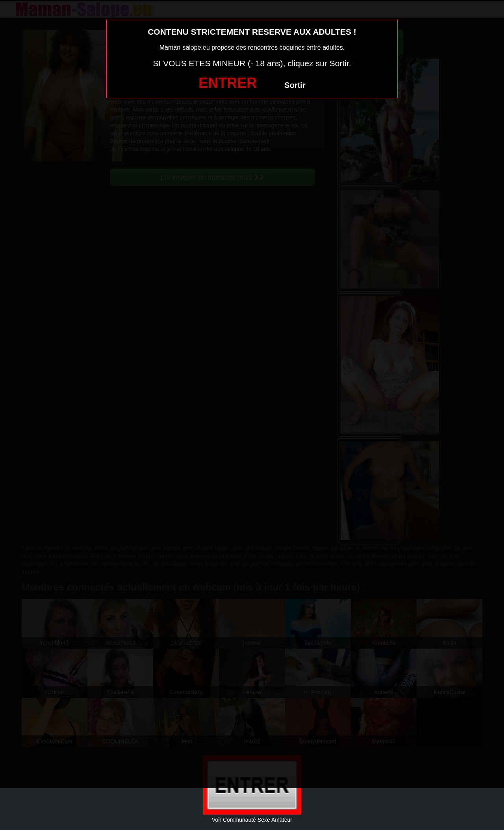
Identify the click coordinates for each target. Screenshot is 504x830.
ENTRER (228, 83)
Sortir (295, 85)
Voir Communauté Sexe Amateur (252, 820)
